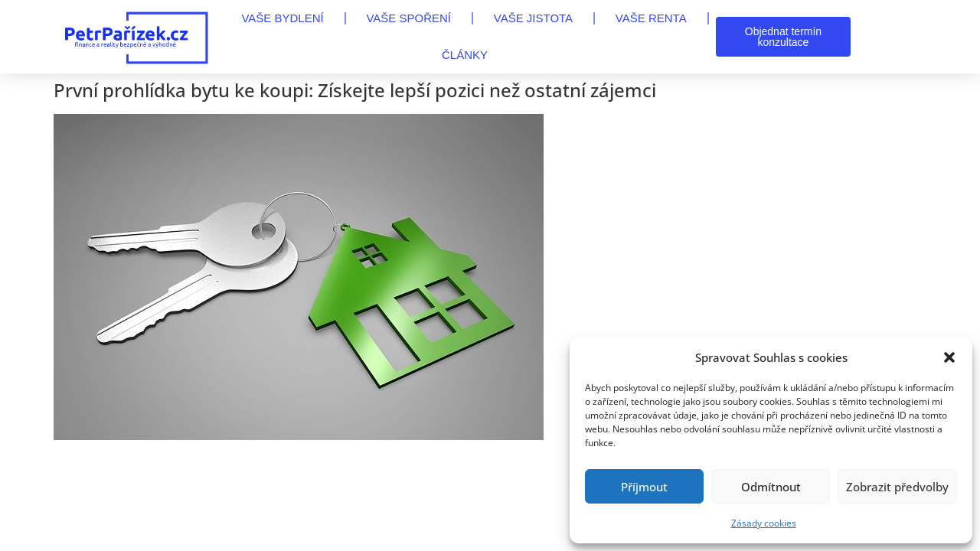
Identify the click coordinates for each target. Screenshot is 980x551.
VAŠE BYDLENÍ (282, 18)
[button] (949, 357)
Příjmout (644, 487)
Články (465, 55)
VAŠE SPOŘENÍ (408, 18)
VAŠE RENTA (651, 18)
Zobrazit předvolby (897, 487)
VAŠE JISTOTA (533, 18)
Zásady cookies (764, 523)
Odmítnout (771, 487)
